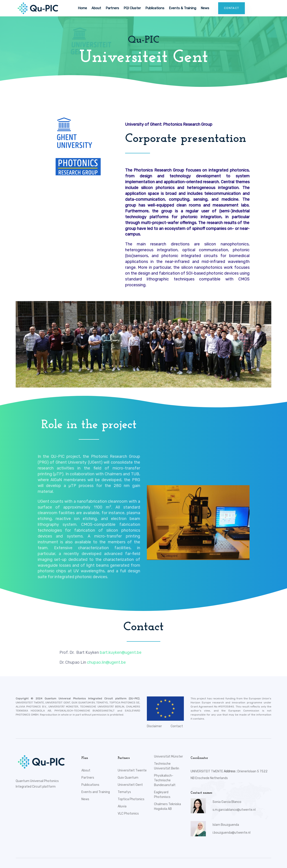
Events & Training (183, 8)
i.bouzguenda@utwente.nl (232, 833)
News (205, 8)
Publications (155, 8)
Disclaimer (154, 726)
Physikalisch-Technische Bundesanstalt (165, 780)
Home (82, 8)
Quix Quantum (128, 778)
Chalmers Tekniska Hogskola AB (167, 806)
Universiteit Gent (130, 785)
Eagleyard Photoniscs (162, 795)
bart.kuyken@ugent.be (121, 652)
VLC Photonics (128, 814)
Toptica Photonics (131, 799)
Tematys (124, 792)
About (96, 8)
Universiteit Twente (132, 770)
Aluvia (122, 806)
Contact (177, 726)
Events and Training (96, 792)
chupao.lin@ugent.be (106, 662)
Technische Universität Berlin (167, 766)
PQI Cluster (132, 8)
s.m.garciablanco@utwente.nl (234, 810)
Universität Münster (169, 757)
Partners (112, 8)
